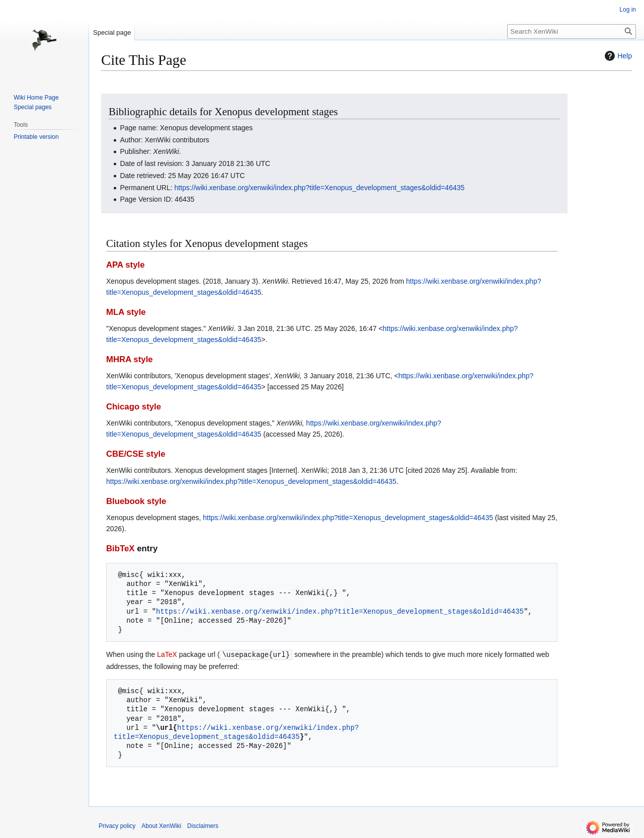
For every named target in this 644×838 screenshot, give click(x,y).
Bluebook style (136, 501)
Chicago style (134, 407)
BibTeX (120, 549)
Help (617, 56)
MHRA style (130, 359)
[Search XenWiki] (572, 31)
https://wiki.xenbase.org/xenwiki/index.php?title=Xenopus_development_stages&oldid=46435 (320, 188)
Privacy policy (117, 825)
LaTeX (167, 654)
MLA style (126, 312)
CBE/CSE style (136, 454)
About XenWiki (161, 825)
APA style (125, 265)
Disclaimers (203, 825)
